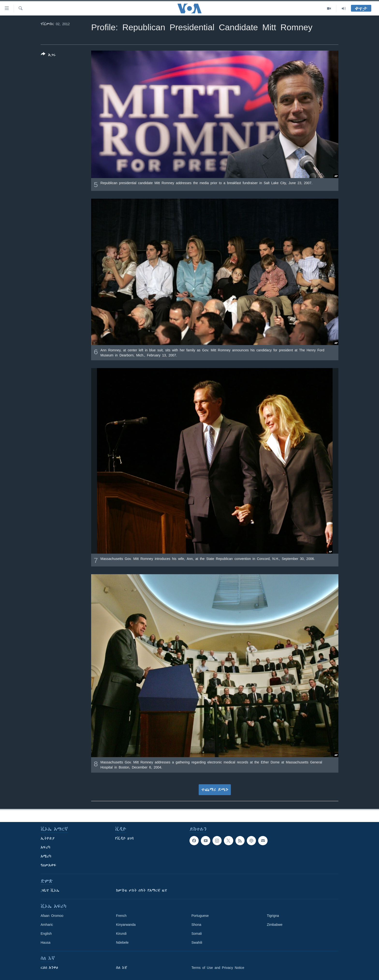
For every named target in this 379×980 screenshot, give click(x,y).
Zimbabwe (275, 925)
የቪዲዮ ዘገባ (124, 838)
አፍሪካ (45, 847)
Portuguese (200, 916)
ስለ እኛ (122, 968)
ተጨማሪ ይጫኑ (215, 790)
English (46, 934)
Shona (196, 925)
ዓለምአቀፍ (48, 865)
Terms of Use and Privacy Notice (218, 968)
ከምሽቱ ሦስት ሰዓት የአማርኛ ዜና (142, 890)
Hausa (45, 942)
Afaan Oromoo (52, 916)
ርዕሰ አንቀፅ (49, 968)
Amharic (47, 925)
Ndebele (122, 942)
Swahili (197, 942)
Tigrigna (273, 916)
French (121, 916)
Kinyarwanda (126, 925)
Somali (197, 934)
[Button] (48, 55)
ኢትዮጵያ (48, 838)
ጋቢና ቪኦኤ (50, 890)
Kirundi (121, 934)
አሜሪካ (46, 856)
